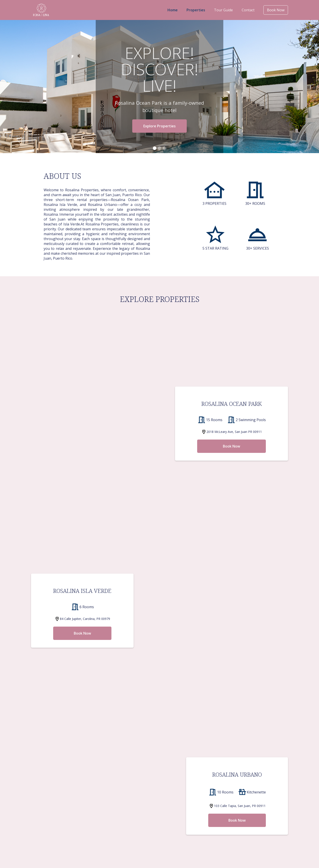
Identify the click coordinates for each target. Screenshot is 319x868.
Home (173, 10)
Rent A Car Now (159, 693)
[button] (155, 148)
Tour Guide (223, 10)
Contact (248, 10)
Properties (196, 10)
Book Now (276, 10)
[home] (41, 10)
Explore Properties (159, 126)
